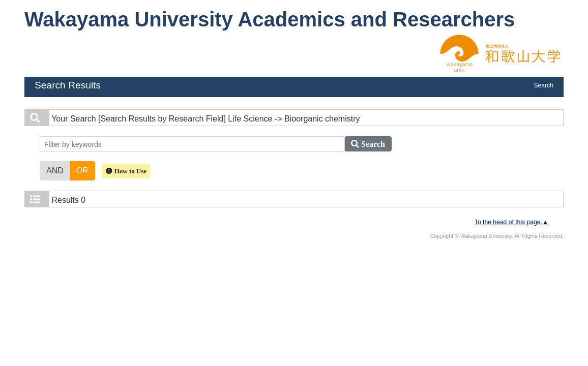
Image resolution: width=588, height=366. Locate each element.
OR (82, 170)
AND (55, 170)
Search (543, 85)
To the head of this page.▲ (511, 222)
